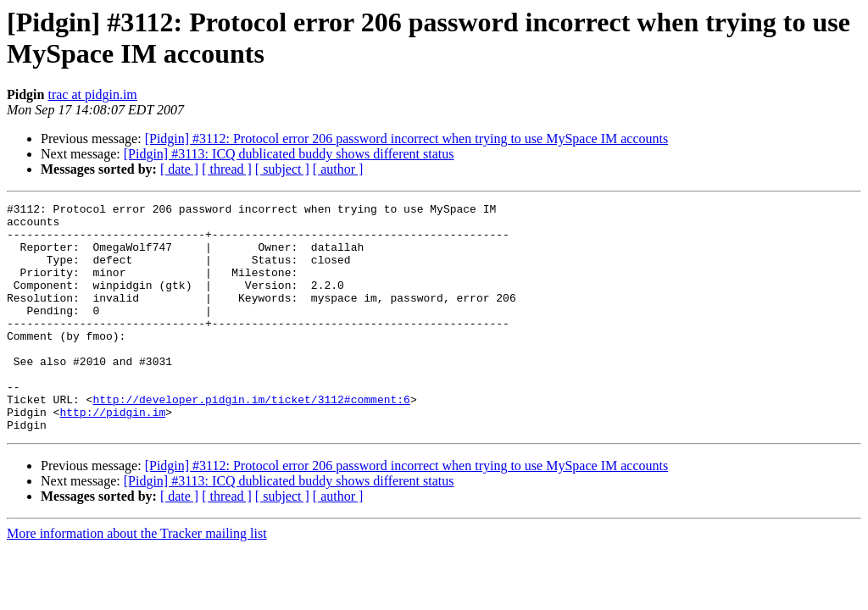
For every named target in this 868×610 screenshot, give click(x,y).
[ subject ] (282, 169)
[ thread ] (227, 169)
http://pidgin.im (112, 455)
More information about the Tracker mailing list (137, 579)
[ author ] (338, 169)
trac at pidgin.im (92, 94)
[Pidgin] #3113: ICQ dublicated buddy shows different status (289, 154)
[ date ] (179, 169)
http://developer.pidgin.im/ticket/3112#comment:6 (251, 440)
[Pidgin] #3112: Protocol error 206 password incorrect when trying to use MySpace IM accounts (407, 139)
